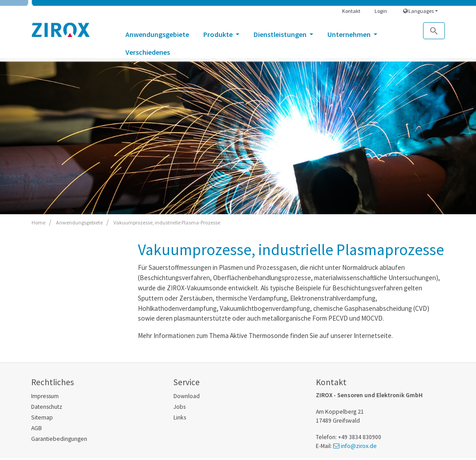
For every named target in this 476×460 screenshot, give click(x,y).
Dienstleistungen (281, 34)
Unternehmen (350, 34)
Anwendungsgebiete (157, 34)
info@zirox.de (359, 446)
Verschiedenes (148, 52)
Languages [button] (418, 11)
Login (381, 11)
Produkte (219, 34)
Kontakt (351, 11)
